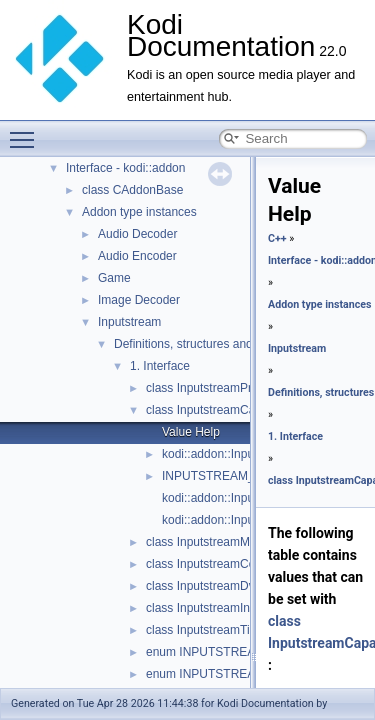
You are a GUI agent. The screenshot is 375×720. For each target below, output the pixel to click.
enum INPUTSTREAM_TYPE (224, 652)
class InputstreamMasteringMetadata (244, 542)
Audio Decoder (137, 234)
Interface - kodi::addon (125, 168)
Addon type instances (139, 212)
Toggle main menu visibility (27, 131)
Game (114, 278)
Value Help (191, 432)
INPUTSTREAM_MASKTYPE (241, 476)
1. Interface (160, 366)
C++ (277, 238)
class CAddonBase (132, 190)
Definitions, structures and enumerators (218, 344)
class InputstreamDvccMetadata (231, 586)
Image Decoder (139, 300)
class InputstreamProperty (215, 388)
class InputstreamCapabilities (224, 410)
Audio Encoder (137, 256)
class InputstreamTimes (209, 630)
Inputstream (129, 322)
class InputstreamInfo (203, 608)
